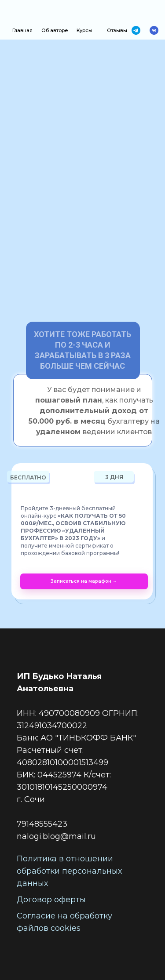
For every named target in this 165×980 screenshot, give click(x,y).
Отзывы (117, 30)
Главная (22, 30)
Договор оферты (51, 900)
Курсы (84, 30)
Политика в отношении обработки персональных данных (69, 871)
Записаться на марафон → (84, 581)
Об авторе (55, 30)
